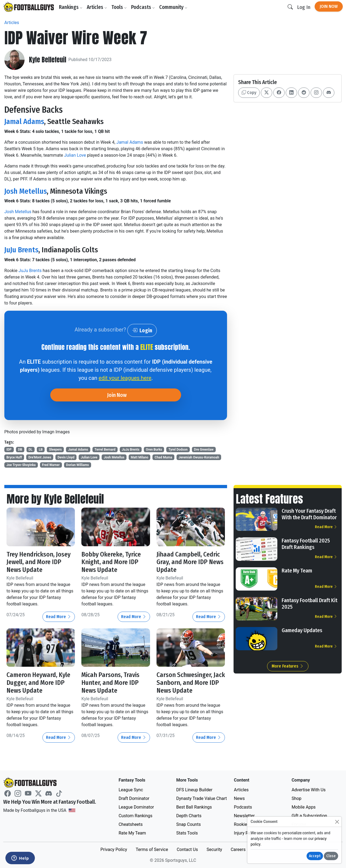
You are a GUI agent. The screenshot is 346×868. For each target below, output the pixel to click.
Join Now (329, 6)
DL (31, 450)
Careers (238, 849)
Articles (97, 7)
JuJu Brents (21, 250)
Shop (297, 798)
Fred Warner (51, 465)
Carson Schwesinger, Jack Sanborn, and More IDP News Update (191, 683)
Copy (249, 93)
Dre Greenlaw (204, 450)
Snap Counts (189, 824)
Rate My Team (297, 571)
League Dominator (136, 807)
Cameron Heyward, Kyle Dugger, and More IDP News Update (38, 683)
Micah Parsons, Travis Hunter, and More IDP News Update (110, 683)
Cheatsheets (131, 824)
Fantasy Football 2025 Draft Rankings (306, 544)
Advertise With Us (309, 790)
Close (331, 856)
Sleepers (55, 450)
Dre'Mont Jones (40, 457)
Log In (304, 7)
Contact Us (187, 849)
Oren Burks (154, 450)
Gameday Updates (302, 630)
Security (214, 849)
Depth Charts (189, 816)
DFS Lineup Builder (194, 790)
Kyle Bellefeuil (48, 60)
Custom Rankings (136, 816)
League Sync (131, 790)
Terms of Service (152, 849)
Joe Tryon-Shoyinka (21, 465)
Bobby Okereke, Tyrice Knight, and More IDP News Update (111, 562)
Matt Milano (140, 457)
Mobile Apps (304, 807)
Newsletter (244, 816)
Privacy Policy (114, 849)
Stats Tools (187, 833)
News (239, 798)
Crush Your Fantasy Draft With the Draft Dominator (309, 514)
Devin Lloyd (66, 457)
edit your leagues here (125, 378)
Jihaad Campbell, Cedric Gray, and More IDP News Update (190, 562)
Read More (59, 617)
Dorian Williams (78, 465)
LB (41, 450)
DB (20, 450)
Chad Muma (163, 457)
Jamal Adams (24, 121)
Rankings (71, 7)
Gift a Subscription (310, 816)
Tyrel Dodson (178, 450)
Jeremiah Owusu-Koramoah (199, 457)
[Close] (337, 822)
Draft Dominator (134, 798)
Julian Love (75, 155)
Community (173, 7)
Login (142, 330)
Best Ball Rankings (194, 807)
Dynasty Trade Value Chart (202, 798)
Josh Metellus (26, 191)
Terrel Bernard (105, 450)
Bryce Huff (14, 457)
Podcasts (143, 7)
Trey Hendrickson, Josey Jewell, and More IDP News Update (39, 562)
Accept (315, 856)
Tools (119, 7)
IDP (9, 450)
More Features (288, 666)
